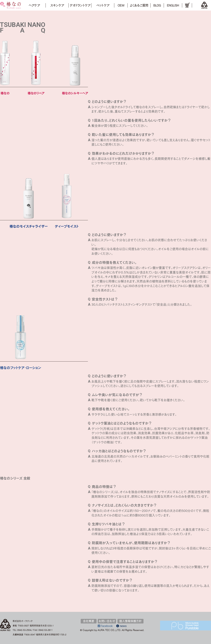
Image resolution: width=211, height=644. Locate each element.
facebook (105, 626)
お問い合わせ (107, 621)
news (121, 626)
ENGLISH (173, 5)
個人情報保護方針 (130, 621)
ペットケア (103, 5)
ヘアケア (34, 5)
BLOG (157, 5)
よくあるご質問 (139, 5)
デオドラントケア (80, 5)
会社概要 (89, 621)
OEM (121, 5)
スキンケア (57, 5)
